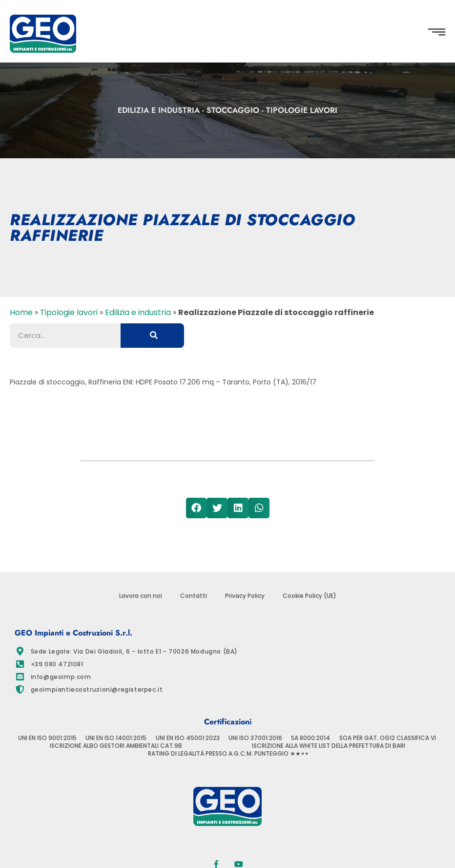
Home (21, 312)
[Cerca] (152, 336)
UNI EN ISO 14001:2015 (116, 738)
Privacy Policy (245, 596)
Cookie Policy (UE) (310, 596)
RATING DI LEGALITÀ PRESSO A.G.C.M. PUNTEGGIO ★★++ (228, 754)
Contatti (194, 596)
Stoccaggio (233, 110)
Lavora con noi (141, 596)
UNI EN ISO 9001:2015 (47, 738)
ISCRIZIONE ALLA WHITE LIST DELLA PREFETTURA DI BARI (329, 746)
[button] (17, 425)
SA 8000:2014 (310, 738)
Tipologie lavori (302, 110)
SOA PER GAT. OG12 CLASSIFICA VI (388, 738)
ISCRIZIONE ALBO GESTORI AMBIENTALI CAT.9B (116, 746)
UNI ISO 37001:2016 (255, 738)
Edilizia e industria (159, 110)
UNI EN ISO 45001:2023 (188, 738)
